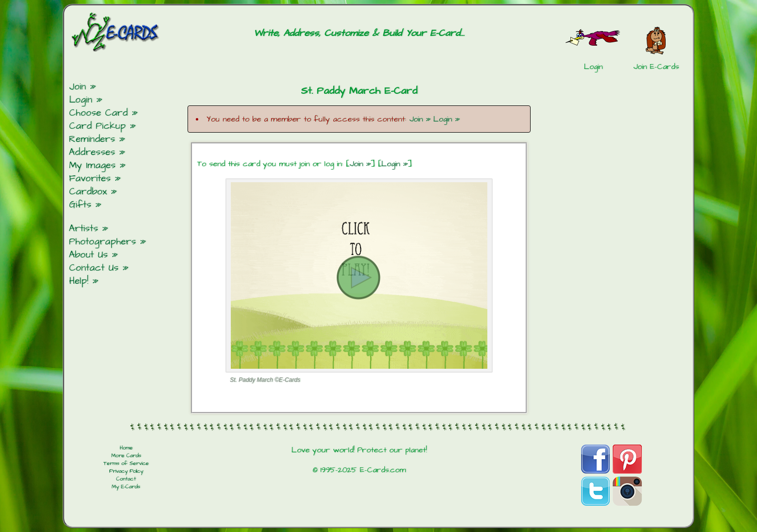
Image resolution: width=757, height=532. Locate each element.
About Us (88, 255)
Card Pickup (97, 126)
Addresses (92, 152)
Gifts (80, 205)
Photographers (103, 242)
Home (126, 448)
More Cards (126, 456)
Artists (84, 229)
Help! (79, 281)
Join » (420, 119)
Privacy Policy (126, 471)
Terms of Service (126, 463)
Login (81, 100)
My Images (92, 165)
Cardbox (88, 192)
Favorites (90, 179)
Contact (126, 479)
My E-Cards (126, 487)
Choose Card (98, 113)
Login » (447, 119)
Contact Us (94, 268)
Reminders (92, 139)
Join (77, 87)
